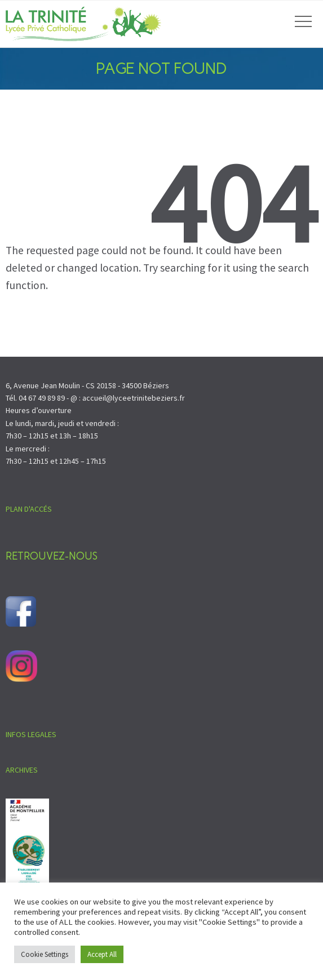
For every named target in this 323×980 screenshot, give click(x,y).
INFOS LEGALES (31, 734)
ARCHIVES (22, 770)
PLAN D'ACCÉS (29, 509)
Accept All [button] (102, 954)
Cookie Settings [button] (45, 954)
